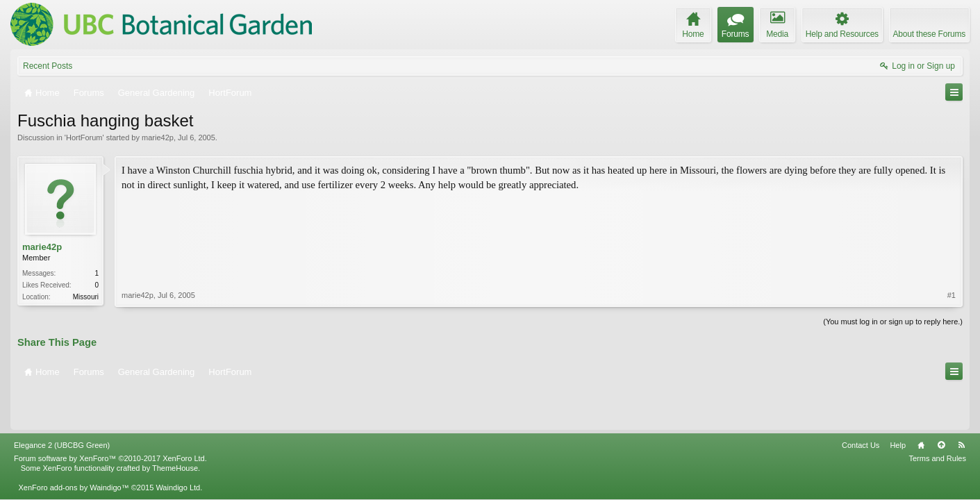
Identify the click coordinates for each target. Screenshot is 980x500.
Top (941, 403)
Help (898, 403)
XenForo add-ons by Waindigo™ (73, 446)
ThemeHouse (175, 426)
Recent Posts (48, 66)
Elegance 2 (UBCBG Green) (62, 403)
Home (921, 403)
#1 (952, 246)
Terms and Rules (937, 417)
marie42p (158, 137)
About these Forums (929, 34)
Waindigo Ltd (178, 446)
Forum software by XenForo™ (110, 417)
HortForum (84, 137)
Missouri (86, 297)
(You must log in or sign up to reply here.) (893, 320)
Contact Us (861, 403)
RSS (961, 403)
